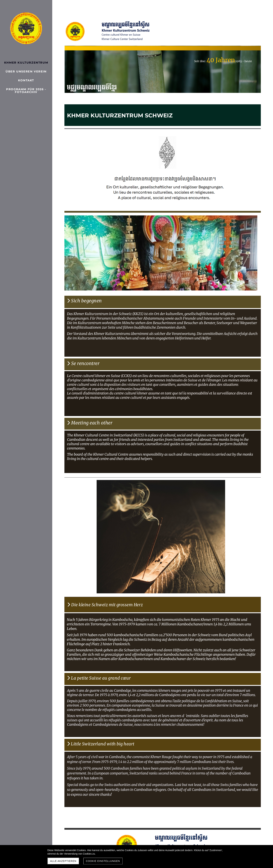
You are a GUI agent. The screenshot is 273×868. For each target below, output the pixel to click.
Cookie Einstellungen (103, 861)
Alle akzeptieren (63, 861)
